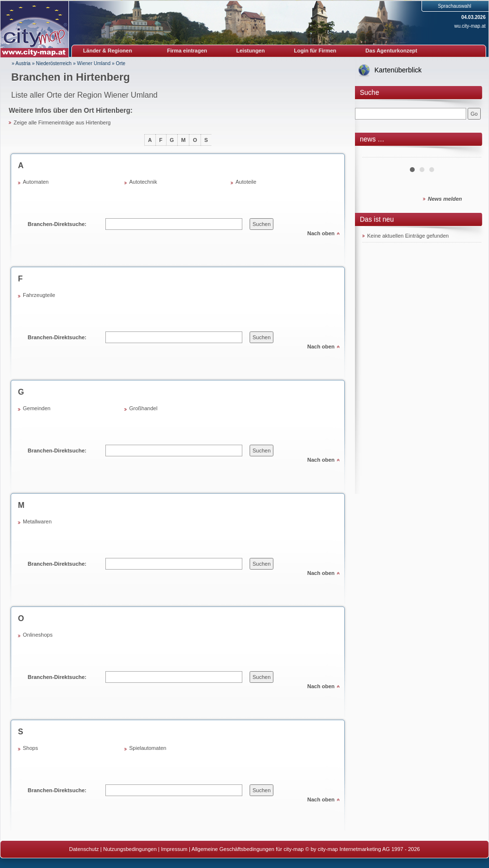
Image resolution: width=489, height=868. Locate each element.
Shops (30, 748)
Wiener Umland (94, 63)
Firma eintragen (187, 51)
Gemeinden (37, 408)
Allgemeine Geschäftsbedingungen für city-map (247, 849)
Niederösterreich (54, 63)
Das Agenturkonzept (392, 51)
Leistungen (251, 51)
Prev (375, 154)
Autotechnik (143, 182)
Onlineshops (38, 635)
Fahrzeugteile (39, 295)
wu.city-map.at (470, 26)
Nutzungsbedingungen (130, 849)
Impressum (174, 849)
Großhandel (143, 408)
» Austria (21, 63)
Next (469, 154)
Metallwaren (37, 521)
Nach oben (321, 233)
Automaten (36, 182)
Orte (121, 63)
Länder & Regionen (108, 51)
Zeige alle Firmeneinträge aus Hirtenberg (62, 122)
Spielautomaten (148, 748)
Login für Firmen (315, 51)
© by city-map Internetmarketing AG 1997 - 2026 (363, 849)
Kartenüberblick (398, 70)
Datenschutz (84, 849)
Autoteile (246, 182)
